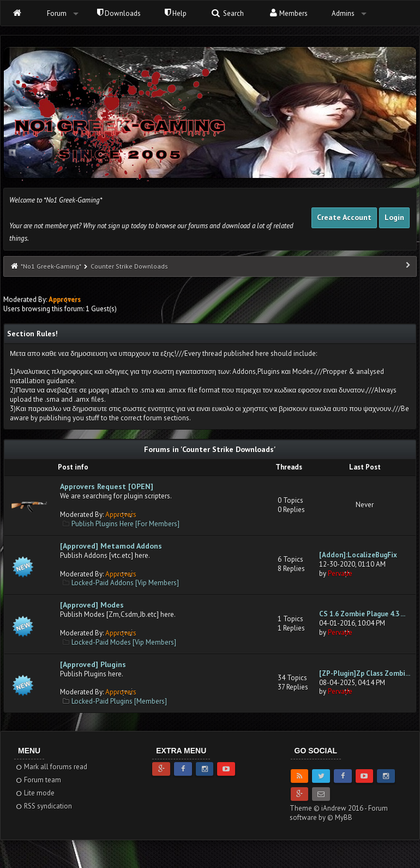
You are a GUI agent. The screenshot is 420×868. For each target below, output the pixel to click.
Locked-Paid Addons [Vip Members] (125, 583)
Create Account (344, 217)
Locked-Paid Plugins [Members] (119, 701)
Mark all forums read (51, 767)
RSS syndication (43, 806)
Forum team (38, 780)
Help (176, 13)
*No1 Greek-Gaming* (51, 266)
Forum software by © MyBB (339, 813)
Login (394, 217)
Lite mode (35, 793)
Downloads (119, 13)
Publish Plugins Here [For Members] (125, 524)
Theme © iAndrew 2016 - (329, 808)
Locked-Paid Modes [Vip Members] (124, 642)
